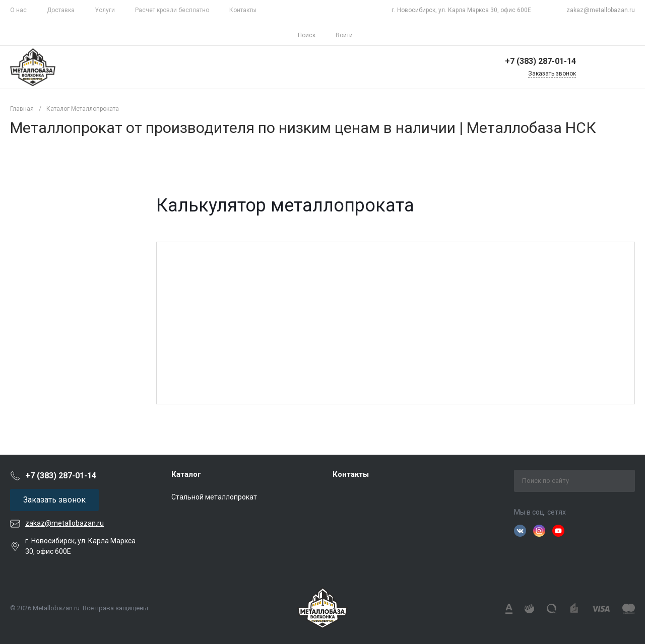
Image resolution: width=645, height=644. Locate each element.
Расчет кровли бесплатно (172, 10)
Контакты (243, 10)
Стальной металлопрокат (214, 497)
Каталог (186, 474)
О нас (18, 10)
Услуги (105, 10)
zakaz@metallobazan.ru (601, 10)
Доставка (61, 10)
